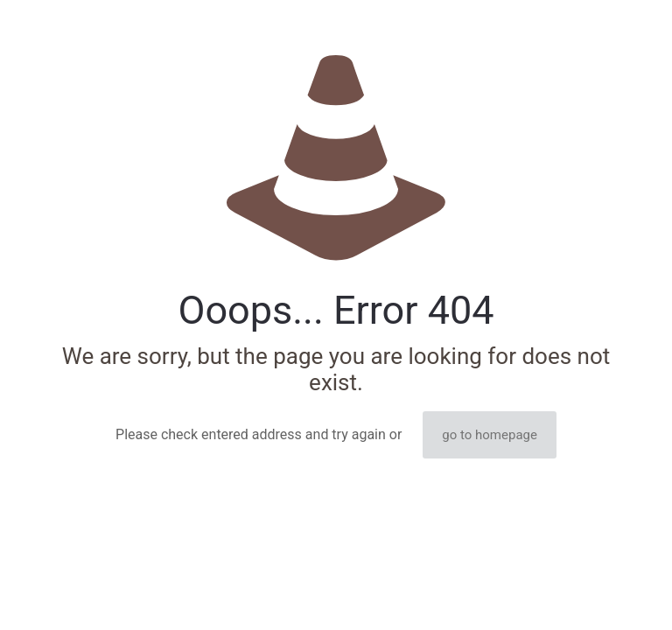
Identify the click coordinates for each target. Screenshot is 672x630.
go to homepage (490, 435)
